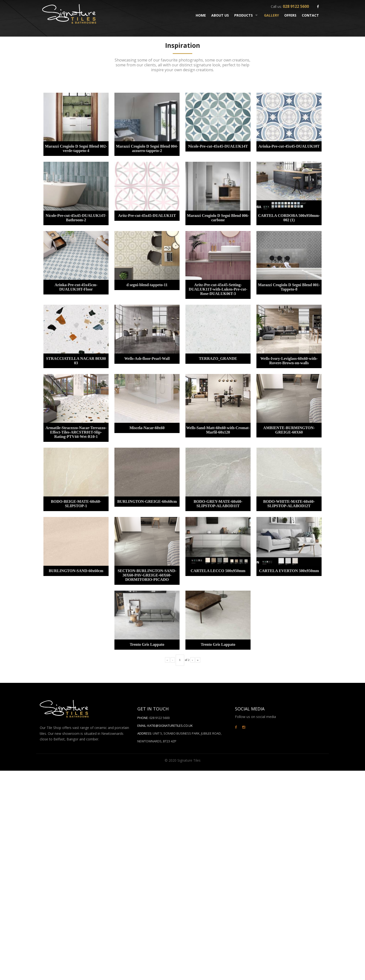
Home (201, 15)
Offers (290, 15)
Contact (310, 15)
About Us (220, 15)
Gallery (271, 15)
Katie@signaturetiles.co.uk (170, 726)
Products (243, 15)
